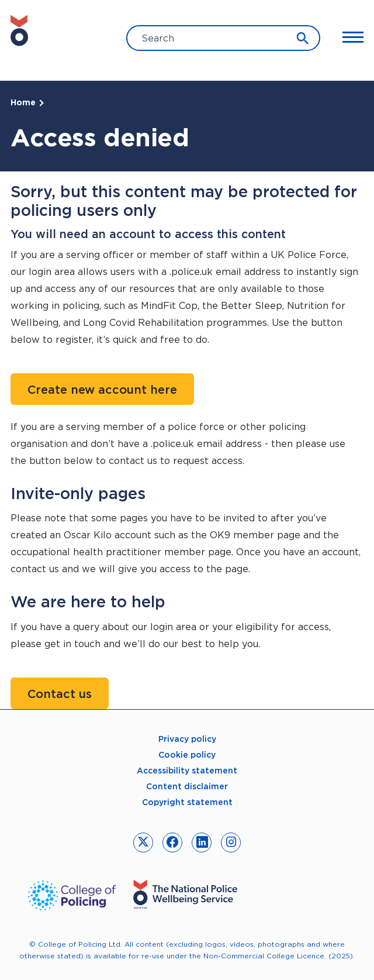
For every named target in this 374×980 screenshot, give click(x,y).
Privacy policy (187, 739)
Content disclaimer (187, 786)
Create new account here (102, 390)
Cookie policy (187, 755)
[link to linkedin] (202, 843)
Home (23, 102)
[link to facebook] (172, 843)
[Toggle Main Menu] (348, 37)
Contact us (60, 694)
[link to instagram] (231, 843)
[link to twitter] (143, 843)
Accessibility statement (187, 771)
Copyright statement (187, 802)
